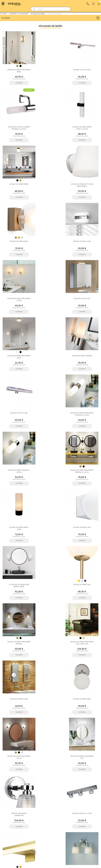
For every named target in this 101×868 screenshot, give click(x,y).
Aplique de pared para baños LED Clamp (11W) (18, 454)
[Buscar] (53, 9)
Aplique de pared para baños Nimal (18, 68)
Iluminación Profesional (36, 805)
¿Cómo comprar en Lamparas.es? (22, 805)
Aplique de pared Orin (51, 618)
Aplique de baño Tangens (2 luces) (83, 289)
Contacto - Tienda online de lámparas (23, 827)
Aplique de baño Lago (83, 343)
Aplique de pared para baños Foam (51, 234)
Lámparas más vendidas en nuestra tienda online (37, 838)
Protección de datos (52, 799)
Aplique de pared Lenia (51, 453)
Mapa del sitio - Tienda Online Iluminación (52, 816)
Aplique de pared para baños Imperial (83, 399)
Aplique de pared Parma (50, 122)
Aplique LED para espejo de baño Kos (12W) (50, 564)
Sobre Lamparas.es (6, 802)
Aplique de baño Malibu (50, 673)
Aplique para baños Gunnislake (83, 509)
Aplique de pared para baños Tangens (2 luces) (51, 289)
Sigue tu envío (22, 810)
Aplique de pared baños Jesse (50, 344)
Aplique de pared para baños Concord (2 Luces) (83, 564)
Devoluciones (21, 816)
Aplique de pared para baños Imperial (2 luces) (18, 344)
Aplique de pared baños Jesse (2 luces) (18, 123)
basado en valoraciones (50, 765)
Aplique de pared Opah (83, 453)
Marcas (34, 827)
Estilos (34, 816)
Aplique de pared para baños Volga (18, 509)
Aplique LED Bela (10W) (50, 178)
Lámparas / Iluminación (36, 799)
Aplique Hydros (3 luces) (18, 563)
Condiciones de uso (52, 805)
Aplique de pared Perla (18, 178)
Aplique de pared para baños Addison (83, 619)
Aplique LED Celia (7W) (51, 67)
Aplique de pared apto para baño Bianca (83, 123)
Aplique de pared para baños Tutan (83, 179)
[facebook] (63, 799)
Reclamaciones (22, 821)
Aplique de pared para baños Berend (18, 619)
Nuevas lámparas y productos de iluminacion (38, 832)
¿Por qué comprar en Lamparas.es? (7, 807)
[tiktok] (83, 799)
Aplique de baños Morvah (83, 673)
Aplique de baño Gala (50, 398)
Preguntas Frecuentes (21, 799)
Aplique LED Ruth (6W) (18, 288)
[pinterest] (89, 799)
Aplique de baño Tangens (83, 233)
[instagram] (95, 799)
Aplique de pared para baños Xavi (51, 509)
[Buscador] (34, 9)
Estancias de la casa (37, 810)
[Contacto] (88, 4)
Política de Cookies (50, 810)
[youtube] (76, 799)
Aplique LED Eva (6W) (18, 233)
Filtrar (51, 18)
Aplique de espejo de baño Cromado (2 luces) (83, 68)
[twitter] (70, 799)
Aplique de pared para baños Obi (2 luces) (18, 674)
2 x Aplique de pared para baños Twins (18, 399)
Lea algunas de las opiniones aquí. (50, 767)
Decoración (36, 821)
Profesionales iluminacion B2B (7, 813)
